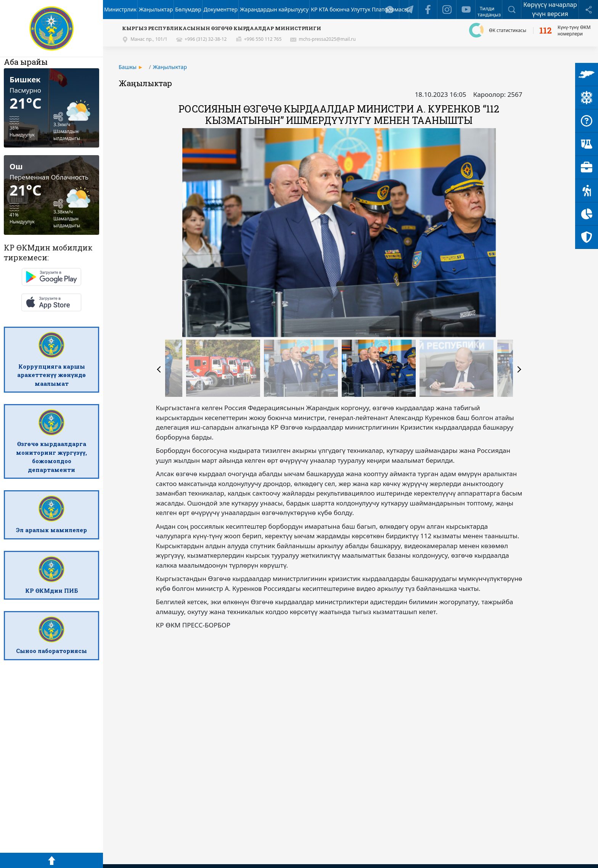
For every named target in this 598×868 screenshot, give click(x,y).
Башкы (128, 67)
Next (519, 369)
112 (546, 30)
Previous (159, 369)
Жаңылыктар (170, 67)
